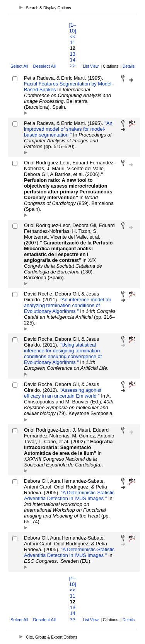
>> (72, 66)
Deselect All (44, 66)
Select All (19, 66)
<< (72, 37)
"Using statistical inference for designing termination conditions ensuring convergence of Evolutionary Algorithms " (63, 354)
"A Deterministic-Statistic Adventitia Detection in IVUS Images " (69, 495)
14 (73, 60)
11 (73, 42)
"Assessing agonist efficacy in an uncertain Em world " (63, 393)
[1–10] (73, 28)
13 (73, 54)
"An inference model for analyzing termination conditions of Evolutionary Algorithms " (68, 305)
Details (129, 66)
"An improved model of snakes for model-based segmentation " (68, 129)
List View (91, 66)
